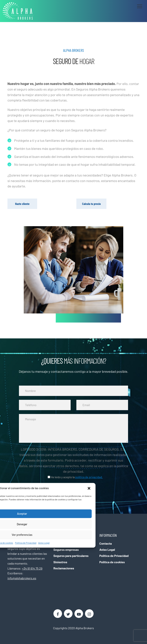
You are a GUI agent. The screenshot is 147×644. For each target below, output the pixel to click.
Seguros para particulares (71, 556)
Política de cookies (112, 562)
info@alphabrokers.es (22, 578)
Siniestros (60, 562)
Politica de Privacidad (26, 543)
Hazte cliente (22, 204)
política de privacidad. (89, 477)
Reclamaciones (64, 568)
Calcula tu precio (91, 204)
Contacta (106, 543)
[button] (89, 488)
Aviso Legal (44, 543)
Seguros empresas (66, 550)
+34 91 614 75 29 (32, 568)
